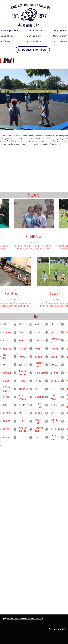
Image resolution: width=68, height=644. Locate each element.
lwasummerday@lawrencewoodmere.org (25, 618)
